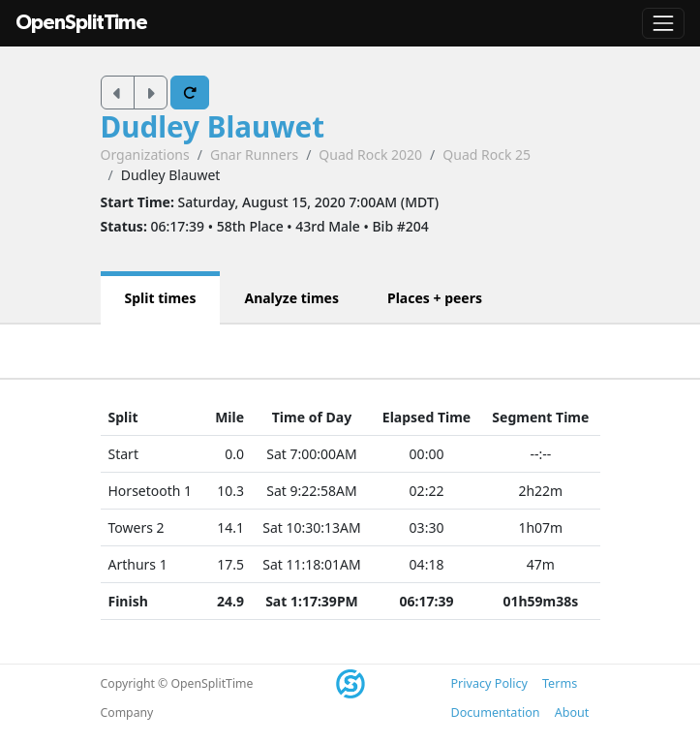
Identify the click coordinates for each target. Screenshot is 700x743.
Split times (161, 298)
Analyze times (291, 298)
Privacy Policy (489, 683)
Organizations (145, 155)
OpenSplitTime (81, 23)
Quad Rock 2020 (370, 155)
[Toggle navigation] (663, 23)
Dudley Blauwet (213, 126)
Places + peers (435, 298)
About (572, 712)
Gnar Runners (254, 155)
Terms (560, 683)
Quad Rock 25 (487, 155)
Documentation (496, 712)
